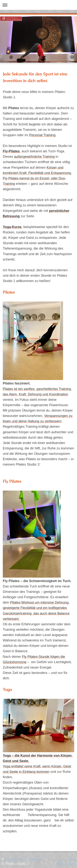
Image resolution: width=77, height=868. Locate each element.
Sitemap (35, 859)
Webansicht (66, 864)
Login (71, 859)
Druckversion (14, 859)
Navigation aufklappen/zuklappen (38, 5)
